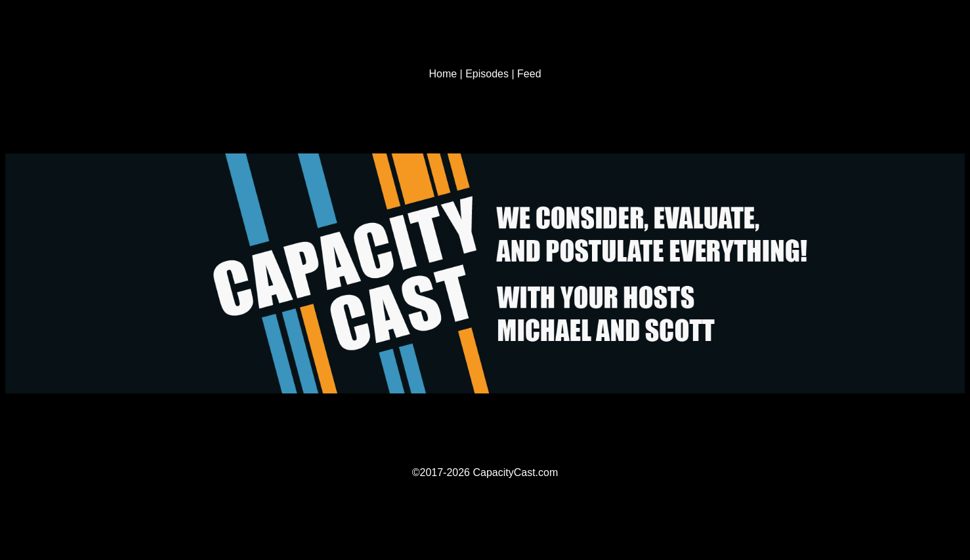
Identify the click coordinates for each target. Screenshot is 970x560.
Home (443, 74)
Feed (529, 74)
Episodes (487, 74)
